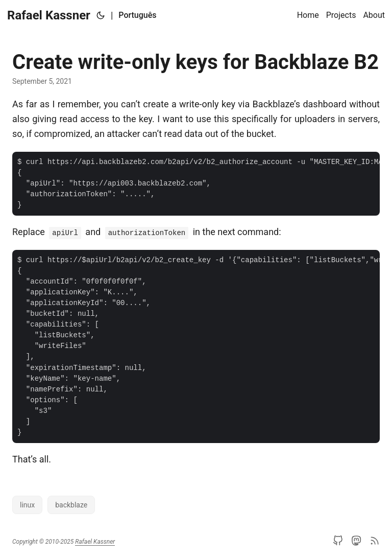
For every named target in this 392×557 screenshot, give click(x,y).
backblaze (71, 505)
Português (137, 15)
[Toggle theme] (101, 15)
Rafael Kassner (49, 15)
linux (27, 505)
